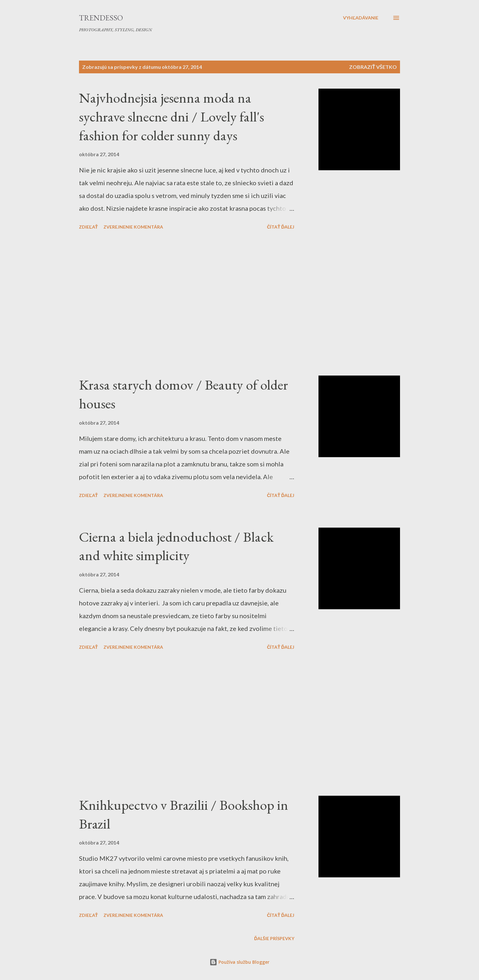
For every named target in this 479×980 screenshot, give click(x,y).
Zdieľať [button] (88, 227)
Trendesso (101, 18)
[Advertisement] (187, 304)
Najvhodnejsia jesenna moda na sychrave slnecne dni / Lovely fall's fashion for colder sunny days (172, 116)
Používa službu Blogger (240, 962)
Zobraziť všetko (373, 67)
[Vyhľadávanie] (361, 18)
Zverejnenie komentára (133, 227)
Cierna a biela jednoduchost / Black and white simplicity (176, 546)
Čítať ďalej (281, 227)
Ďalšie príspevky (274, 938)
